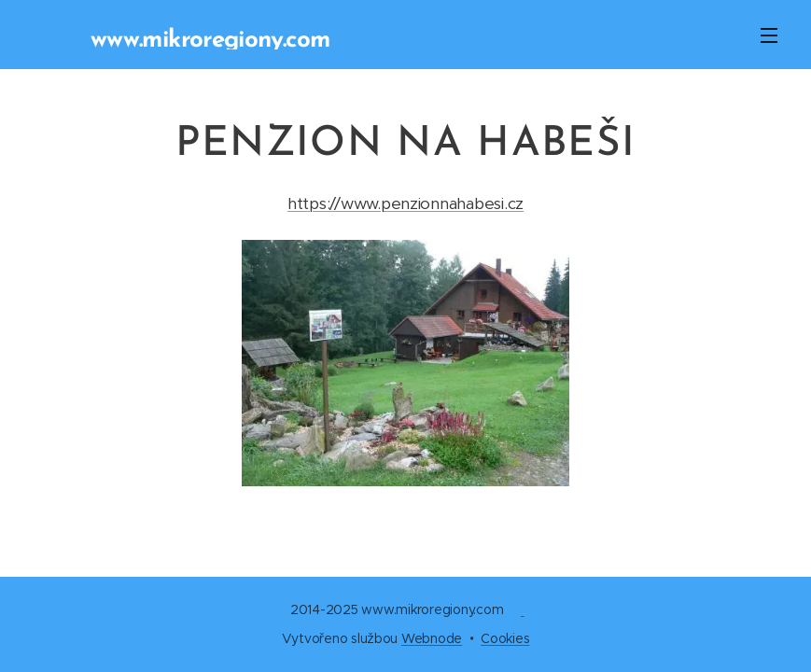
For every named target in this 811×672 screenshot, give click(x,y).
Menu (769, 35)
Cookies (505, 638)
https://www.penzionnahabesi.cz (405, 203)
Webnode (432, 638)
